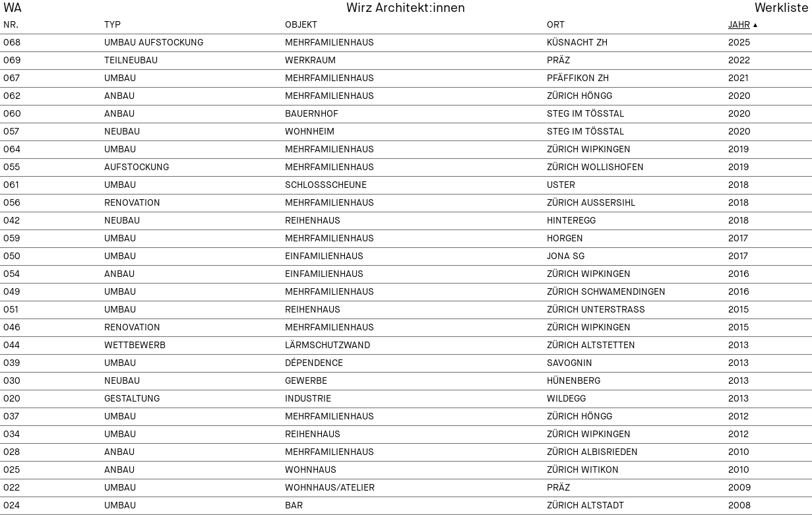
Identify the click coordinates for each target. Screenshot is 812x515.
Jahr (739, 25)
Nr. (11, 25)
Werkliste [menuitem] (782, 8)
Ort (556, 25)
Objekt (301, 25)
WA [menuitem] (13, 8)
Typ (112, 25)
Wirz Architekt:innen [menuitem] (406, 8)
